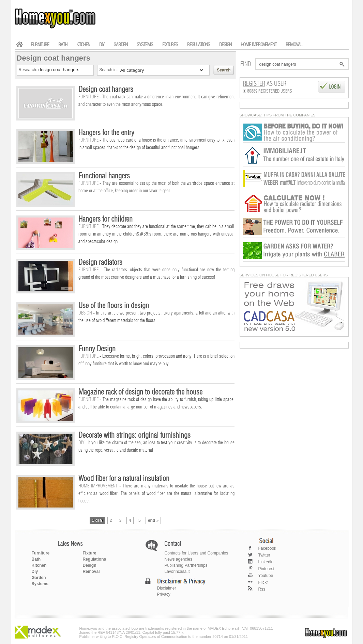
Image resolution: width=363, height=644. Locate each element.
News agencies (178, 559)
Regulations (95, 559)
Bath (36, 559)
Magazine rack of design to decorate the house (140, 392)
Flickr (263, 582)
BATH (63, 45)
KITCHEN (83, 45)
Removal (91, 571)
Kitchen (39, 565)
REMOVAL (294, 45)
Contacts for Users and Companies (196, 553)
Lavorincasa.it (177, 571)
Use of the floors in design (114, 306)
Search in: (109, 70)
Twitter (264, 555)
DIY (102, 45)
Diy (35, 571)
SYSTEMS (145, 45)
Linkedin (266, 562)
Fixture (90, 553)
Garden (39, 578)
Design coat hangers (106, 90)
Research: (29, 70)
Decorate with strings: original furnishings (134, 435)
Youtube (266, 576)
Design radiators (100, 262)
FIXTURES (170, 45)
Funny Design (97, 349)
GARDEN (120, 45)
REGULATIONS (199, 45)
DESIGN (225, 45)
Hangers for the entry (106, 133)
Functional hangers (104, 176)
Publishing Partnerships (186, 565)
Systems (40, 584)
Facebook (267, 548)
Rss (262, 589)
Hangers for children (105, 219)
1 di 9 (97, 520)
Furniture (41, 553)
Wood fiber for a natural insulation (124, 479)
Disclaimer (167, 588)
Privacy (164, 594)
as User (265, 84)
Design (90, 565)
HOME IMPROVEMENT (259, 45)
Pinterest (266, 569)
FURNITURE (40, 45)
